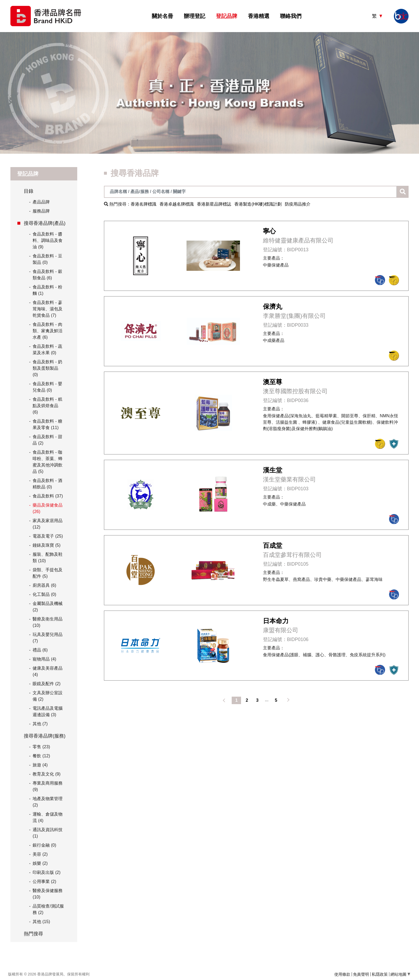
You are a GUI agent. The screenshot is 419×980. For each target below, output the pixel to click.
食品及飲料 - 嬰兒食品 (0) (47, 387)
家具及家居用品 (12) (48, 524)
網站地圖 (400, 974)
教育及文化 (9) (46, 774)
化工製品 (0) (44, 594)
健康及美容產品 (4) (48, 671)
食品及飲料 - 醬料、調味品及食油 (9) (48, 240)
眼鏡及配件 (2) (46, 684)
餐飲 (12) (41, 756)
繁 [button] (375, 16)
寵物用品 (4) (44, 659)
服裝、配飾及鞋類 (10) (48, 557)
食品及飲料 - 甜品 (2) (47, 440)
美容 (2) (40, 854)
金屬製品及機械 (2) (48, 607)
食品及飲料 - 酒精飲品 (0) (47, 484)
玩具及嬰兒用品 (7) (48, 638)
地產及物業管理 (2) (48, 802)
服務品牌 (39, 211)
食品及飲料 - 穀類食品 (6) (47, 275)
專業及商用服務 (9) (48, 786)
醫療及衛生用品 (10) (48, 622)
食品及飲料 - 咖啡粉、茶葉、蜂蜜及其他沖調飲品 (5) (48, 462)
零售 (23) (41, 747)
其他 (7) (40, 724)
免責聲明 (361, 974)
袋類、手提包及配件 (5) (48, 573)
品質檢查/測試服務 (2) (48, 909)
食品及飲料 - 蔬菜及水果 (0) (47, 350)
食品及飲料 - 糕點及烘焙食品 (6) (47, 406)
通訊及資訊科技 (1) (48, 833)
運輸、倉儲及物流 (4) (48, 817)
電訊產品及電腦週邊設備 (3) (48, 711)
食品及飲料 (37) (48, 496)
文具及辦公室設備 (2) (48, 696)
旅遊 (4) (40, 765)
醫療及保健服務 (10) (48, 894)
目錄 (29, 191)
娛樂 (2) (40, 863)
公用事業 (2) (44, 881)
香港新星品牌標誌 (214, 204)
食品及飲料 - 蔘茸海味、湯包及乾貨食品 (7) (48, 309)
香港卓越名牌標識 (177, 204)
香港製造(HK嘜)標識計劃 (258, 204)
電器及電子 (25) (48, 536)
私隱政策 (380, 974)
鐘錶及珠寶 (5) (46, 545)
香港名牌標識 (143, 204)
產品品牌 (39, 202)
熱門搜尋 (33, 934)
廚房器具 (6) (44, 585)
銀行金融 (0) (44, 845)
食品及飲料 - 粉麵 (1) (47, 290)
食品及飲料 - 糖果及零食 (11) (47, 424)
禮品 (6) (40, 650)
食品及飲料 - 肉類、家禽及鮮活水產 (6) (48, 331)
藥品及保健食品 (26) (48, 508)
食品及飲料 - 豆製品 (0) (47, 259)
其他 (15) (41, 922)
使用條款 (342, 974)
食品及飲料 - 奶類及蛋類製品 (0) (47, 368)
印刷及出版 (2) (46, 872)
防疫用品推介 (298, 204)
